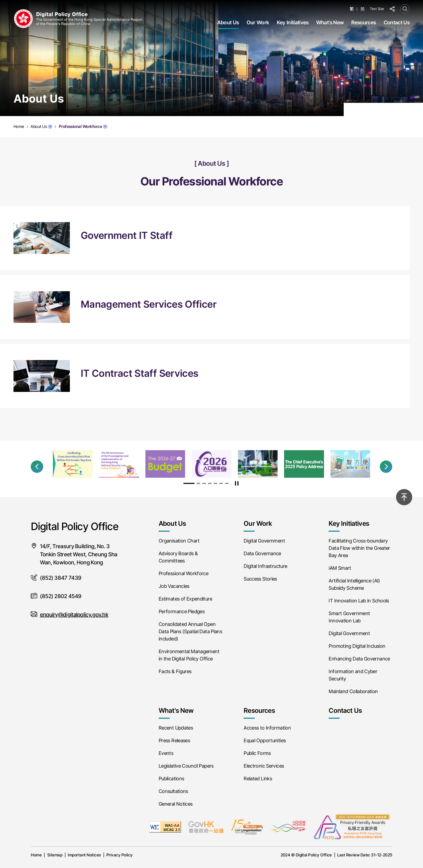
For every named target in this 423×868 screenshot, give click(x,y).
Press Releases (174, 740)
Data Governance (262, 553)
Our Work (258, 23)
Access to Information (267, 728)
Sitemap (55, 855)
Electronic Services (264, 766)
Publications (171, 779)
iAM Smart (340, 568)
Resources (364, 23)
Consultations (173, 791)
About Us (228, 23)
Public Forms (257, 753)
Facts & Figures (175, 671)
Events (166, 753)
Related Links (258, 779)
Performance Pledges (182, 611)
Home (36, 855)
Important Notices (84, 855)
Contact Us (397, 23)
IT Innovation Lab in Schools (359, 601)
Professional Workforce (83, 126)
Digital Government (264, 541)
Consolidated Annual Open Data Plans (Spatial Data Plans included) (190, 631)
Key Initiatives (293, 23)
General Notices (176, 804)
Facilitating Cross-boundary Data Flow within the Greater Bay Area (359, 548)
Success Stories (260, 579)
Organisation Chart (179, 541)
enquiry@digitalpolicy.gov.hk (74, 615)
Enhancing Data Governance (359, 659)
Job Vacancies (174, 586)
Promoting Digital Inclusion (357, 646)
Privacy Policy (120, 855)
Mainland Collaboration (353, 691)
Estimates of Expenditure (185, 599)
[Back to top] (404, 497)
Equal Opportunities (265, 740)
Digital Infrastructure (265, 566)
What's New (330, 23)
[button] (37, 467)
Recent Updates (176, 728)
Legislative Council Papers (186, 766)
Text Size (377, 9)
